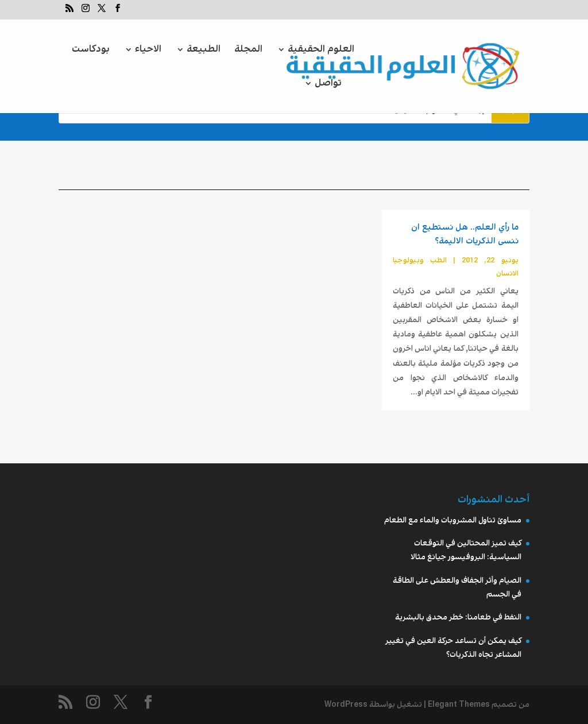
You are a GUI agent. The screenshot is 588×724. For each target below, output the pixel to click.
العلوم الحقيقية (321, 51)
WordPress (346, 704)
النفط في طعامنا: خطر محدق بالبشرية (458, 617)
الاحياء (148, 51)
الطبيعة (204, 51)
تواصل (328, 85)
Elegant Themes (459, 704)
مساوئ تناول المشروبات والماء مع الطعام (453, 520)
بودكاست (91, 51)
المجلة (248, 51)
